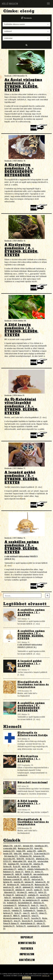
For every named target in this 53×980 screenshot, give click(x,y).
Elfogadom (26, 978)
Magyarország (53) (26, 848)
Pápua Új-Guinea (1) (11, 923)
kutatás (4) (8, 882)
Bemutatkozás (27, 943)
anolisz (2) (33, 892)
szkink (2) (31, 897)
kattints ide (46, 976)
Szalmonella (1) (29, 910)
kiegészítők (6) (13, 877)
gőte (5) (27, 879)
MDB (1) (17, 916)
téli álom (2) (22, 892)
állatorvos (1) (39, 903)
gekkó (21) (42, 851)
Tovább (39, 128)
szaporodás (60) (10, 848)
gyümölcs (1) (17, 910)
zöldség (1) (44, 908)
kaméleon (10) (14, 864)
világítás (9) (39, 864)
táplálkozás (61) (41, 846)
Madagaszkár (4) (42, 884)
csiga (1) (7, 910)
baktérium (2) (21, 895)
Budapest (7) (9, 872)
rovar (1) (18, 908)
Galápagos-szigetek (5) (13, 879)
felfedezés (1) (24, 905)
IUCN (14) (21, 859)
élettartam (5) (38, 879)
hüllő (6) (19, 874)
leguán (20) (8, 853)
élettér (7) (29, 872)
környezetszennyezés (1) (13, 918)
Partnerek (26, 948)
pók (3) (19, 887)
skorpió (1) (8, 916)
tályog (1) (43, 913)
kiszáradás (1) (40, 921)
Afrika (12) (30, 859)
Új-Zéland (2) (9, 895)
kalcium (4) (29, 882)
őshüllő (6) (28, 874)
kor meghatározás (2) (31, 900)
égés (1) (35, 913)
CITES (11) (8, 861)
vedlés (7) (22, 869)
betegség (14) (39, 856)
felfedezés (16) (26, 856)
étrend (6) (25, 877)
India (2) (8, 897)
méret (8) (26, 866)
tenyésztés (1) (9, 926)
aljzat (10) (32, 861)
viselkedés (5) (36, 877)
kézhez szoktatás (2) (13, 900)
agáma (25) (32, 851)
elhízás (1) (41, 923)
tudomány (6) (9, 874)
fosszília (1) (36, 918)
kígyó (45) (39, 848)
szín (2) (30, 890)
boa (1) (27, 918)
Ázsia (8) (17, 866)
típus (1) (44, 905)
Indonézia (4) (41, 882)
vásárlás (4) (19, 882)
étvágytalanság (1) (28, 923)
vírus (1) (17, 921)
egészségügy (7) (10, 869)
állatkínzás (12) (42, 859)
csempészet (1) (34, 926)
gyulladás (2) (33, 895)
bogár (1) (35, 905)
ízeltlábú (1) (8, 908)
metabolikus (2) (19, 897)
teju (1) (26, 908)
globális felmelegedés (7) (38, 869)
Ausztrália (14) (9, 859)
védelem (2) (20, 890)
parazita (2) (45, 895)
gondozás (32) (9, 851)
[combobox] (26, 24)
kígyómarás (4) (13, 884)
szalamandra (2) (43, 897)
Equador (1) (42, 910)
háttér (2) (43, 892)
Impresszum (26, 954)
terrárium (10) (26, 864)
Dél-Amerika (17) (11, 856)
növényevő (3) (28, 887)
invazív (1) (34, 908)
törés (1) (18, 913)
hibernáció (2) (10, 892)
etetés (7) (39, 872)
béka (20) (18, 853)
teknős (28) (21, 851)
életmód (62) (28, 846)
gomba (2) (38, 890)
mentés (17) (28, 853)
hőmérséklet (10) (20, 861)
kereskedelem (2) (25, 903)
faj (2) (46, 890)
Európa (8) (8, 866)
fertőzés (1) (21, 926)
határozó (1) (8, 913)
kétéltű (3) (39, 887)
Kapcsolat (27, 937)
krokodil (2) (12, 903)
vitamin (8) (36, 866)
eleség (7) (20, 872)
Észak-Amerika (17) (42, 853)
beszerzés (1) (28, 921)
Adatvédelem (26, 960)
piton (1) (35, 916)
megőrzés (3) (9, 887)
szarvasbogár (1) (10, 905)
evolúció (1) (26, 916)
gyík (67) (18, 846)
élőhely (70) (8, 846)
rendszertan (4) (27, 884)
